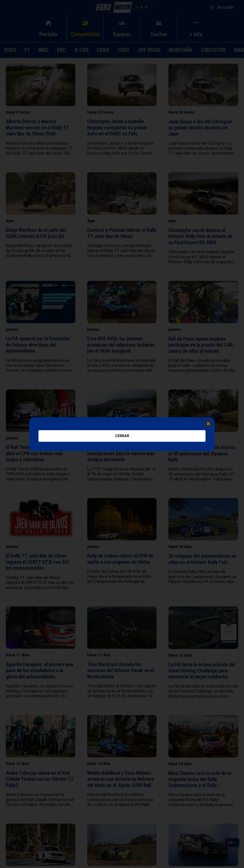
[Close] (208, 424)
